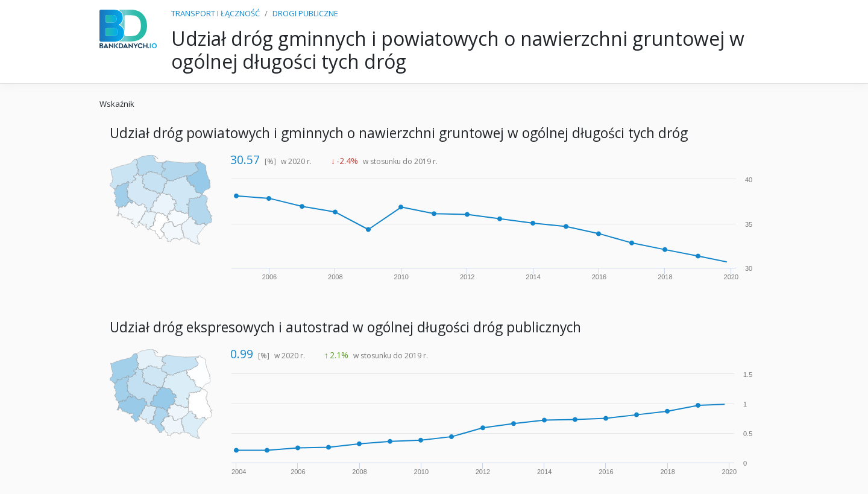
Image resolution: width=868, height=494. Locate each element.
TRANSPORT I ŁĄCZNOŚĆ (215, 13)
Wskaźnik (117, 104)
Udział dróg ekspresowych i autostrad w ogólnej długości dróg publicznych (345, 327)
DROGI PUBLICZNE (305, 13)
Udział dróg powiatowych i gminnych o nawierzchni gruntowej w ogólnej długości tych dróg (399, 133)
